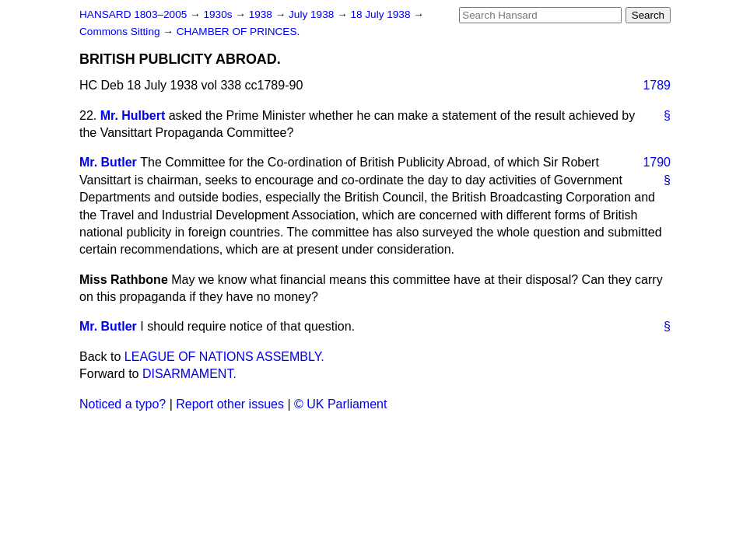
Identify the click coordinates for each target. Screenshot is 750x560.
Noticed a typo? (123, 404)
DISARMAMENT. (189, 374)
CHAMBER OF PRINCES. (238, 31)
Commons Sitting (121, 31)
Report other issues (230, 404)
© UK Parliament (340, 404)
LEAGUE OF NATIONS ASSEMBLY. (224, 357)
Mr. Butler (108, 162)
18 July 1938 (382, 14)
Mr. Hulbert (133, 115)
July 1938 (313, 14)
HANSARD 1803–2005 (133, 14)
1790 (657, 162)
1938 (262, 14)
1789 (657, 85)
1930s (219, 14)
